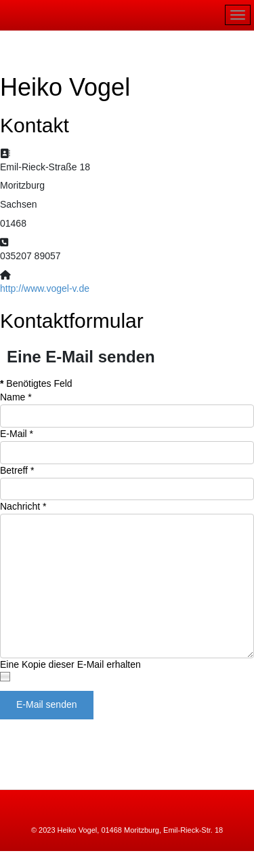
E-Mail (17, 434)
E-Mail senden (47, 704)
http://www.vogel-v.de (45, 288)
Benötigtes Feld (36, 383)
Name (16, 397)
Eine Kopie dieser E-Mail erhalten (70, 664)
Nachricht (23, 506)
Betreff (17, 470)
